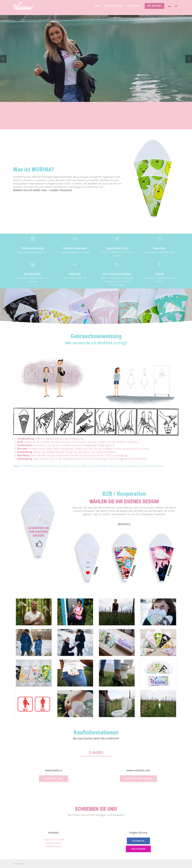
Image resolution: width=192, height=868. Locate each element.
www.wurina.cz (54, 843)
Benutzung (134, 6)
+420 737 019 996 (54, 840)
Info (97, 6)
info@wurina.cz (54, 846)
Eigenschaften (114, 6)
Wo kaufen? (154, 6)
